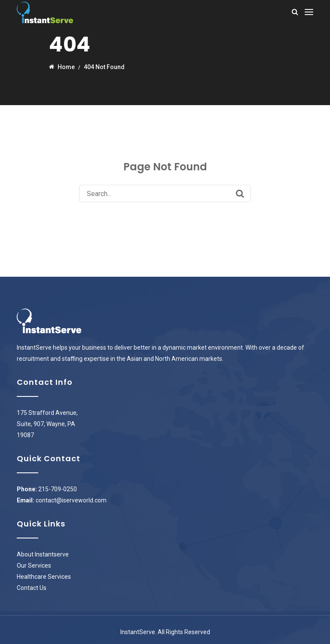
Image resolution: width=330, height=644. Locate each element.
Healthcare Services (44, 577)
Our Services (34, 565)
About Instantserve (43, 554)
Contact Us (32, 588)
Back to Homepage (165, 216)
